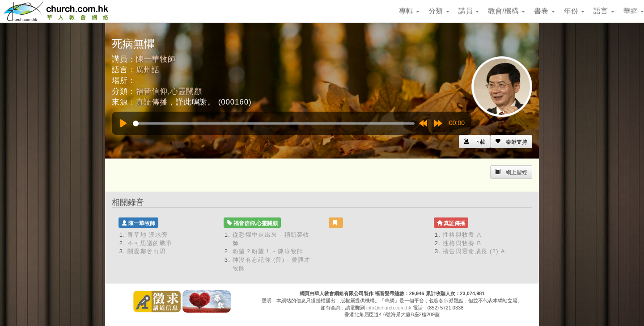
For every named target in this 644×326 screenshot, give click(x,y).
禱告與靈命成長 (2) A (474, 251)
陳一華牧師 (156, 59)
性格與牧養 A (462, 235)
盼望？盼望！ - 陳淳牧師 (268, 251)
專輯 (409, 11)
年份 (574, 11)
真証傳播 (152, 102)
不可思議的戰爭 (150, 243)
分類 (439, 11)
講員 (469, 11)
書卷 (544, 11)
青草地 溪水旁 (148, 235)
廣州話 (148, 70)
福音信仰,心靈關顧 (169, 91)
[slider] (274, 123)
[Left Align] (511, 142)
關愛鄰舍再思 (147, 251)
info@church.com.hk (389, 308)
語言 (604, 11)
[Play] (123, 123)
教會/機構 (506, 11)
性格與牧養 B (462, 243)
